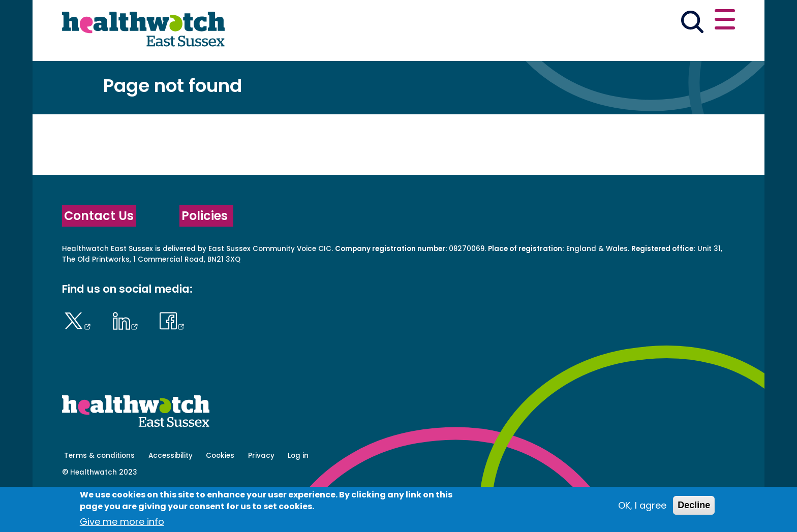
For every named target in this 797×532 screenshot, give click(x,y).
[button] (586, 22)
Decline (694, 505)
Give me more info (122, 522)
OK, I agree (642, 505)
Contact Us (99, 251)
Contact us (686, 21)
